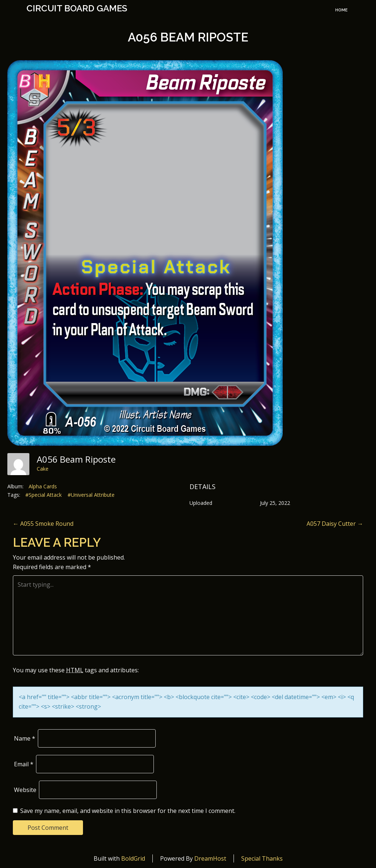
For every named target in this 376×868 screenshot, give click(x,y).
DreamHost (210, 858)
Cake (43, 469)
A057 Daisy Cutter (335, 524)
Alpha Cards (43, 486)
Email (24, 764)
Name (25, 738)
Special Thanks (262, 858)
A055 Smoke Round (43, 524)
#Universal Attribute (91, 495)
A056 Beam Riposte (188, 37)
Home (341, 10)
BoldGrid (133, 858)
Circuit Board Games (77, 8)
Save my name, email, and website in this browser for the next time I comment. (128, 811)
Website (25, 790)
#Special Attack (44, 495)
